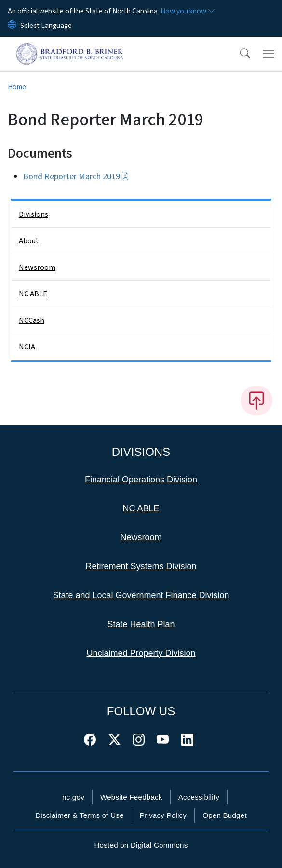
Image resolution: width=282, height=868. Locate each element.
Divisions (34, 214)
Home (17, 87)
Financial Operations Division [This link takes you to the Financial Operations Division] (141, 480)
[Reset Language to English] (12, 26)
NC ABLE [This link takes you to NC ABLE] (141, 508)
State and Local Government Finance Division (141, 595)
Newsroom (37, 267)
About (29, 241)
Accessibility (199, 797)
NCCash (32, 320)
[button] (239, 54)
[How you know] (187, 11)
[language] (46, 26)
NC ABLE (33, 294)
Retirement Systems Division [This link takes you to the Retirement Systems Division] (141, 566)
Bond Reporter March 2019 (76, 177)
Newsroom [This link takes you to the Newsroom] (141, 537)
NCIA (27, 347)
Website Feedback (131, 797)
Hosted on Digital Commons (141, 845)
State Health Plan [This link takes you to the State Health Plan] (141, 624)
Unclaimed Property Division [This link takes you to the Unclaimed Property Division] (141, 653)
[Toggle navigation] (269, 54)
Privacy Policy (163, 815)
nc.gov (73, 797)
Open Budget (225, 815)
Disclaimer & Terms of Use (80, 815)
